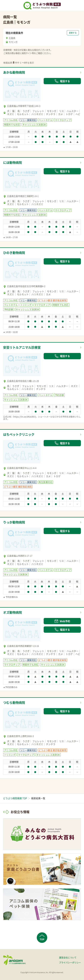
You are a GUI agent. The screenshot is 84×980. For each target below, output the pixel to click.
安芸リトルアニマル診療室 (22, 347)
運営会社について (68, 957)
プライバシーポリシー (70, 962)
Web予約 (62, 621)
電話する (62, 81)
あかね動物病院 (14, 72)
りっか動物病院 (14, 522)
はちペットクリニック (19, 434)
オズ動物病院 (13, 612)
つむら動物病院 (14, 703)
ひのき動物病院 (14, 253)
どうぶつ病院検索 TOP (15, 798)
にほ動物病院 (13, 163)
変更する (73, 33)
